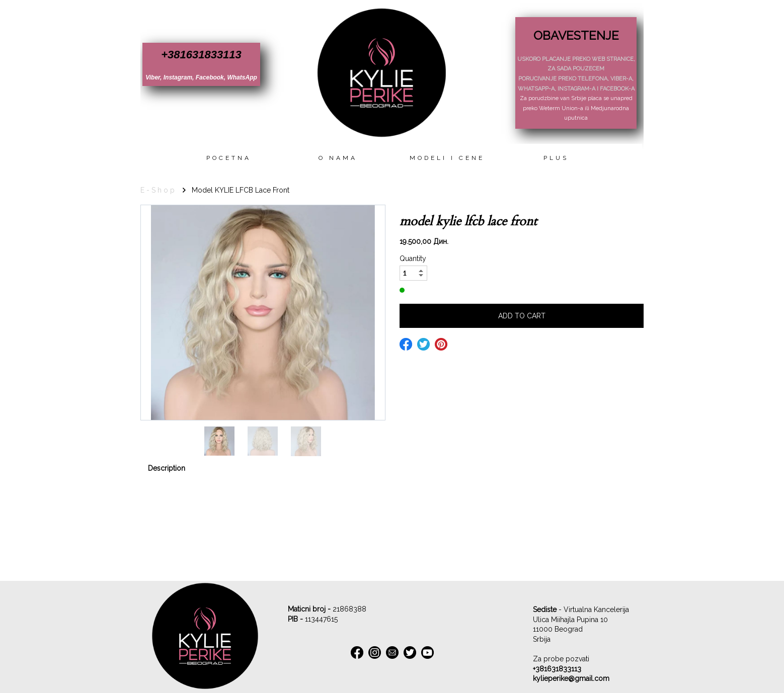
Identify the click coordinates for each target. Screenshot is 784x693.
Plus (556, 158)
